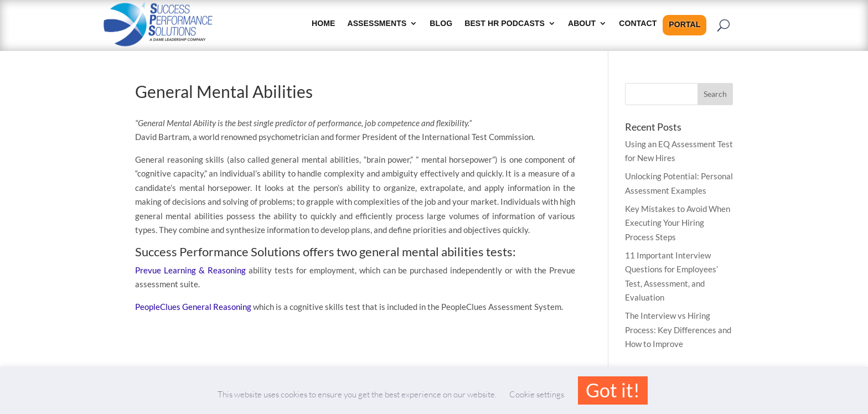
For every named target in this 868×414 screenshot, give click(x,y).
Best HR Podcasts (505, 24)
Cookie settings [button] (537, 394)
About (582, 24)
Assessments (377, 24)
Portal (684, 25)
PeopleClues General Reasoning (193, 307)
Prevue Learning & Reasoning (190, 270)
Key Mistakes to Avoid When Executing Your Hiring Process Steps (678, 223)
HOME (323, 24)
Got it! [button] (613, 390)
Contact (638, 24)
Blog (441, 24)
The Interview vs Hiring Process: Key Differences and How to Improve (678, 330)
